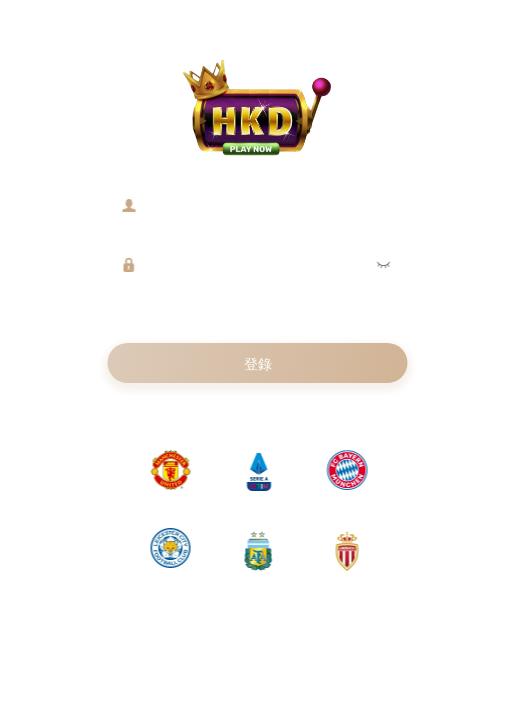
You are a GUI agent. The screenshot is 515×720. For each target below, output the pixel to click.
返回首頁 (301, 409)
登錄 (258, 364)
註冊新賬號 (221, 409)
